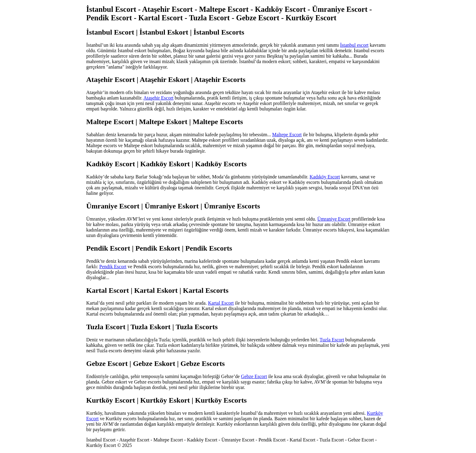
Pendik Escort (113, 267)
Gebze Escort (254, 376)
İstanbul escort (354, 45)
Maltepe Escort (287, 135)
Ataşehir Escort (158, 98)
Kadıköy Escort (325, 177)
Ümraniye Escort (334, 219)
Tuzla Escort (332, 340)
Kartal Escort (221, 303)
